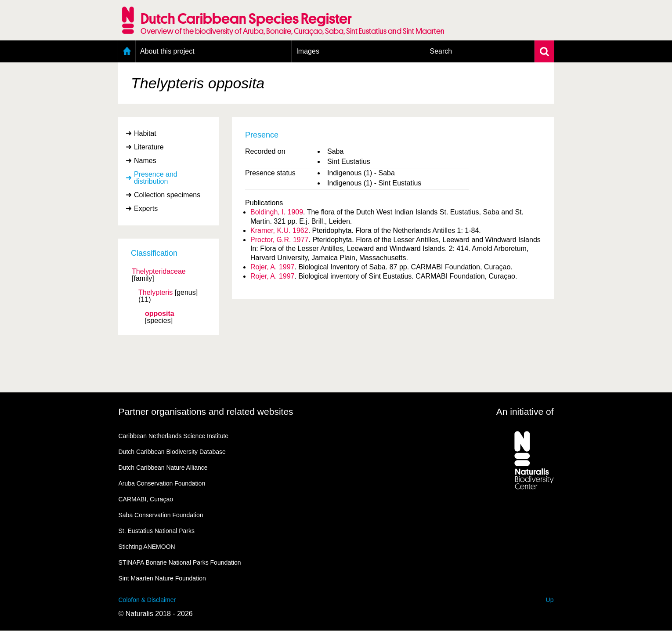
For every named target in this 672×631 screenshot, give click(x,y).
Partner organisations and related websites (206, 412)
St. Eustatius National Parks (157, 531)
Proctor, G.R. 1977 (280, 240)
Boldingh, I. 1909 (277, 212)
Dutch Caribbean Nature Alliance (163, 468)
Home (127, 51)
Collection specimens (167, 195)
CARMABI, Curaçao (146, 499)
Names (145, 161)
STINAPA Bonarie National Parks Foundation (180, 562)
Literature (149, 147)
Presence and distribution (156, 178)
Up (550, 600)
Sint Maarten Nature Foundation (162, 578)
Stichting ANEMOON (147, 547)
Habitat (145, 133)
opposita (160, 314)
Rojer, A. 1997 (273, 267)
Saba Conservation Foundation (161, 515)
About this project (167, 51)
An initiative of (525, 412)
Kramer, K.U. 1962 (279, 230)
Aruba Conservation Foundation (162, 483)
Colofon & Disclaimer (147, 600)
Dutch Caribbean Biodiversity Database (172, 452)
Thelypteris (155, 293)
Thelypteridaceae (159, 272)
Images (307, 51)
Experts (146, 209)
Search (441, 51)
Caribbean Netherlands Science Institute (174, 436)
